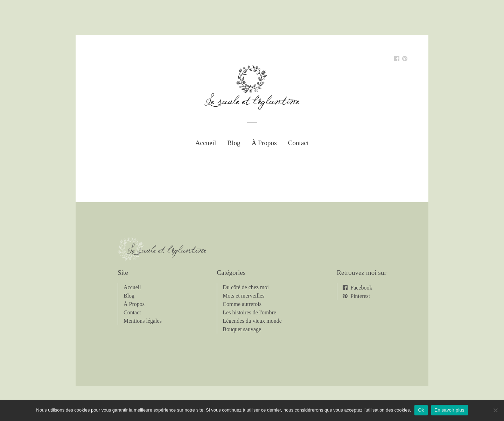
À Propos (264, 143)
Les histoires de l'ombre (249, 312)
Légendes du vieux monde (252, 321)
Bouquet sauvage (242, 329)
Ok (421, 410)
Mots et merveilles (243, 296)
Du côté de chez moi (246, 287)
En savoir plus (450, 410)
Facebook (361, 287)
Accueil (206, 143)
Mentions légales (143, 321)
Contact (299, 143)
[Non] (495, 410)
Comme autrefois (242, 304)
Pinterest (360, 296)
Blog (234, 143)
